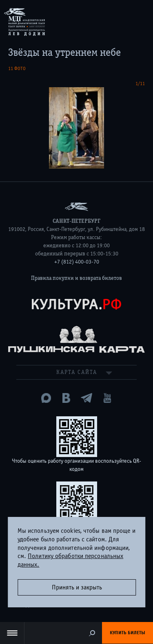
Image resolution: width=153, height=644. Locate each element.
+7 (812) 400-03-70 (77, 262)
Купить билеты (127, 633)
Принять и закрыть (77, 587)
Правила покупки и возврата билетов (76, 278)
